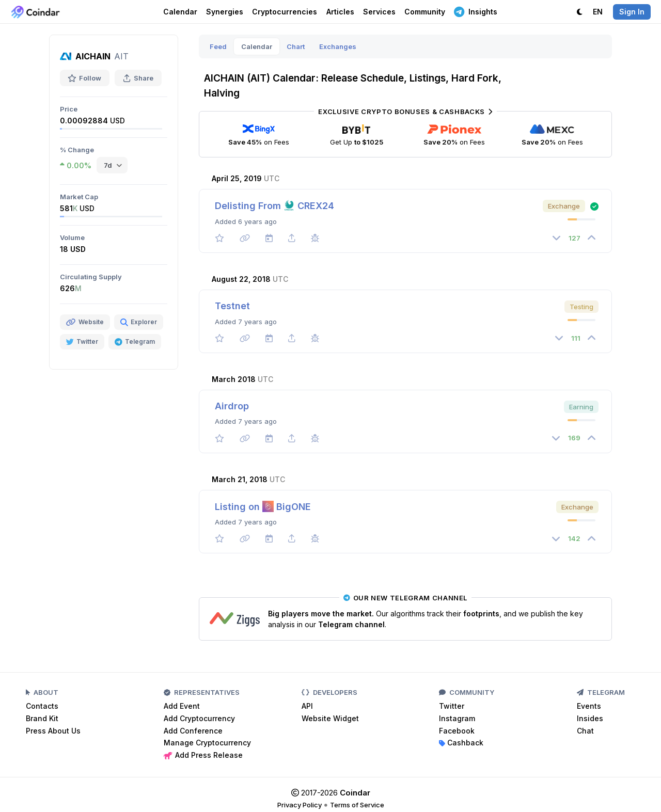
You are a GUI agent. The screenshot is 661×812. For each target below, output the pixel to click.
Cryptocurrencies (285, 12)
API (307, 706)
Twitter (452, 706)
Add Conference (193, 731)
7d (108, 165)
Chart (296, 46)
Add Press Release (203, 755)
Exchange (564, 206)
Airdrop (232, 406)
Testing (581, 307)
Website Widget (330, 718)
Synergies (225, 12)
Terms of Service (357, 805)
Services (379, 12)
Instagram (457, 718)
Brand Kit (42, 718)
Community (425, 12)
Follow (85, 78)
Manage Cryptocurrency (207, 743)
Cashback (461, 743)
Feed (218, 46)
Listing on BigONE (263, 507)
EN (598, 12)
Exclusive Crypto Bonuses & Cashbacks (405, 112)
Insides (590, 718)
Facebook (457, 731)
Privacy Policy (300, 805)
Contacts (42, 706)
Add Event (182, 706)
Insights (476, 11)
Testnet (232, 306)
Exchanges (338, 46)
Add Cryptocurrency (199, 718)
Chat (585, 731)
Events (589, 706)
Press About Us (53, 731)
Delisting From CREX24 (274, 206)
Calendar (180, 12)
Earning (581, 407)
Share (138, 78)
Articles (340, 12)
